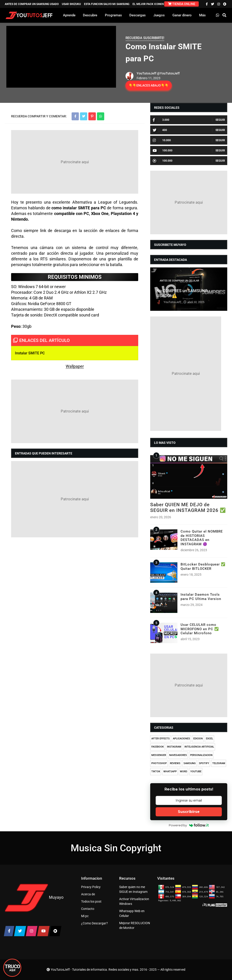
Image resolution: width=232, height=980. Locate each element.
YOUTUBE (196, 771)
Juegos (159, 15)
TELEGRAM (219, 763)
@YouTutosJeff (168, 73)
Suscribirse (189, 812)
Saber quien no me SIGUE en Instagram (133, 889)
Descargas (138, 15)
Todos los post (91, 901)
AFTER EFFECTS (161, 739)
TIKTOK (156, 771)
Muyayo (56, 897)
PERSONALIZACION (201, 755)
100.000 (163, 151)
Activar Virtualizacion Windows (134, 901)
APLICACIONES (181, 739)
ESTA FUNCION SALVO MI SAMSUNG (107, 4)
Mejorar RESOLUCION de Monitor (135, 925)
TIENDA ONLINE (182, 4)
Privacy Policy (91, 887)
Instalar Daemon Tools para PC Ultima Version (201, 597)
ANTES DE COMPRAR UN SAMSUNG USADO (32, 4)
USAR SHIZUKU (71, 4)
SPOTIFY (204, 763)
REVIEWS (175, 763)
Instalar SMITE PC (30, 353)
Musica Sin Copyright (116, 848)
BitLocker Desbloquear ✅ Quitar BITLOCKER (203, 566)
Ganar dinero (182, 15)
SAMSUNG (190, 763)
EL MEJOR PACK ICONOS (148, 4)
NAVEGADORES (178, 755)
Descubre (90, 15)
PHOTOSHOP (159, 763)
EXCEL (210, 739)
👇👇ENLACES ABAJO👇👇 (149, 85)
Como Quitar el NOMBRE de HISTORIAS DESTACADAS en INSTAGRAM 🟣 (202, 538)
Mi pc (85, 916)
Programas (113, 15)
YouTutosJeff (146, 73)
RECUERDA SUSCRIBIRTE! (145, 38)
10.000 (162, 140)
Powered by (189, 825)
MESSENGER (159, 755)
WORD (184, 771)
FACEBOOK (158, 747)
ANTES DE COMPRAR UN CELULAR (179, 281)
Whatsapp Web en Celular (132, 913)
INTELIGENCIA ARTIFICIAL (199, 747)
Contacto (88, 909)
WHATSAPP (170, 771)
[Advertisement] (75, 162)
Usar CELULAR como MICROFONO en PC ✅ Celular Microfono (200, 629)
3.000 (161, 120)
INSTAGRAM (174, 747)
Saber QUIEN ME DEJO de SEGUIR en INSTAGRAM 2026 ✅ (188, 507)
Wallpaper (75, 366)
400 (160, 130)
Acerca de (88, 894)
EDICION (198, 739)
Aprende (69, 15)
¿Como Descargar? (94, 923)
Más (202, 15)
